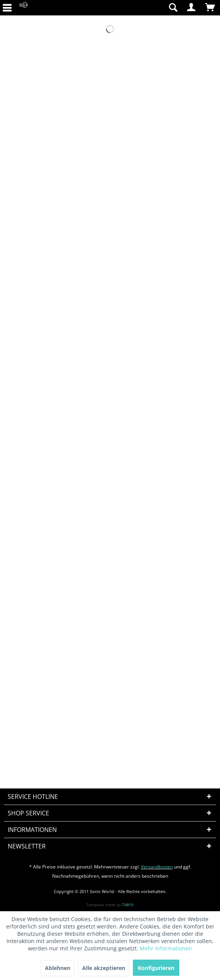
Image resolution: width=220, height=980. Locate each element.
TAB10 (128, 905)
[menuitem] (136, 8)
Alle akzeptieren (104, 968)
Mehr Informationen (166, 948)
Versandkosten (157, 867)
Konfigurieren (156, 968)
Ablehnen (58, 968)
